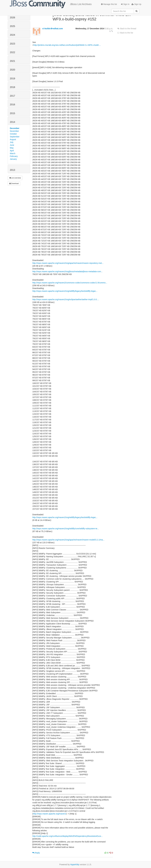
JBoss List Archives (51, 4)
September (15, 137)
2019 (13, 79)
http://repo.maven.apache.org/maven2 (50, 814)
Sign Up (136, 4)
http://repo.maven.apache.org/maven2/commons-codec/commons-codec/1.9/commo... (70, 283)
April (12, 151)
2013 (13, 170)
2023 (13, 44)
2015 (13, 113)
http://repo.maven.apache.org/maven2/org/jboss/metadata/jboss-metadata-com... (67, 271)
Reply (36, 853)
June (12, 145)
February (14, 156)
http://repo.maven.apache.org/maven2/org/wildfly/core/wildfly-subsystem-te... (66, 529)
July (12, 142)
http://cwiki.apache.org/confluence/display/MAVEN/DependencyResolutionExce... (67, 836)
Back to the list (125, 33)
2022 (13, 52)
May (12, 148)
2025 (13, 26)
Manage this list (109, 4)
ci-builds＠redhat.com (53, 29)
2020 (13, 70)
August (13, 139)
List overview (15, 178)
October (13, 134)
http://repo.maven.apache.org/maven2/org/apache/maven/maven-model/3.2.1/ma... (68, 540)
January (13, 159)
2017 (13, 96)
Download (14, 184)
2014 (13, 122)
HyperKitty (75, 865)
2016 (13, 105)
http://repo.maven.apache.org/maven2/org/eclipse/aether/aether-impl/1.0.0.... (66, 299)
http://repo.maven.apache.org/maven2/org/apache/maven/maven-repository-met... (68, 263)
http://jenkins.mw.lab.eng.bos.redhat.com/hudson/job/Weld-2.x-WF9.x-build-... (67, 45)
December (15, 128)
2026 (13, 18)
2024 (13, 35)
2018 (13, 87)
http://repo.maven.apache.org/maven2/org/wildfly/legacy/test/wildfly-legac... (65, 291)
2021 (13, 61)
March (13, 153)
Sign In (125, 4)
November (14, 131)
